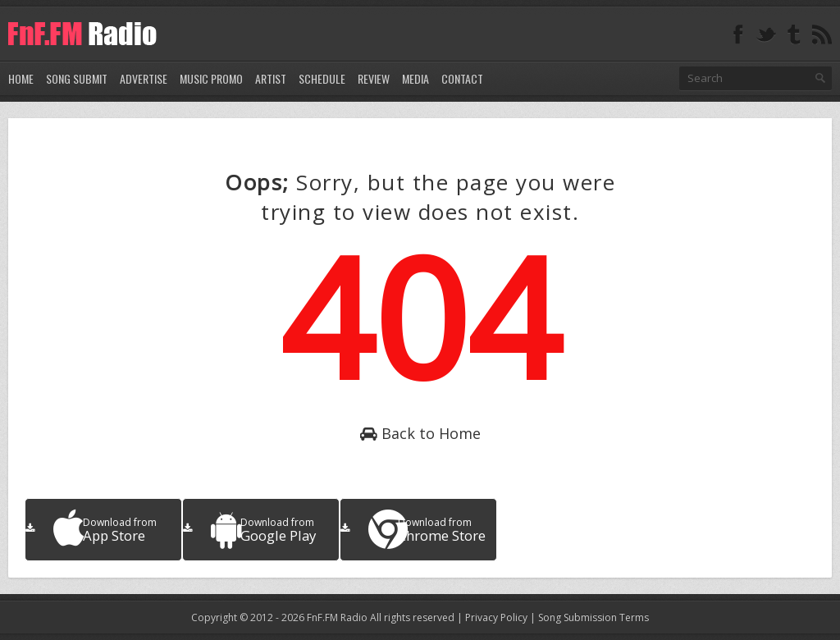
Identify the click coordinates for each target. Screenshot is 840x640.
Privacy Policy (496, 617)
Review (374, 78)
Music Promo (211, 78)
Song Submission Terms (593, 617)
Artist (271, 78)
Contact (462, 78)
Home (21, 78)
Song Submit (77, 78)
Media (415, 78)
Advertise (144, 78)
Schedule (322, 78)
